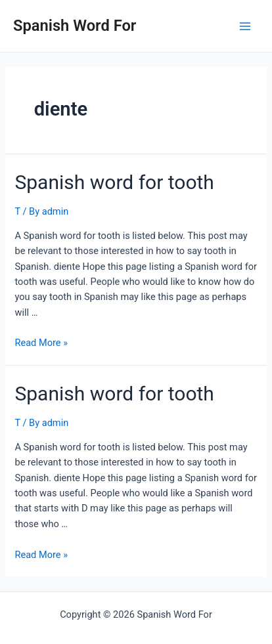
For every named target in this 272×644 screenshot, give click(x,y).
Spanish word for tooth (114, 182)
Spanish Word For (75, 26)
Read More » (41, 343)
